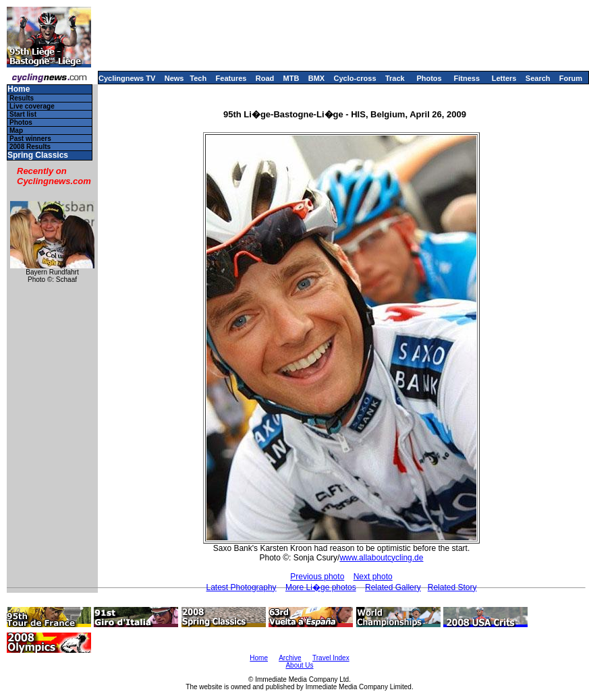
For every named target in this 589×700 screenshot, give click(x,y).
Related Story (452, 587)
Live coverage (32, 106)
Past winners (30, 139)
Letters (504, 78)
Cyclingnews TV (127, 78)
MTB (291, 78)
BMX (316, 78)
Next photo (373, 577)
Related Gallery (393, 587)
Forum (571, 78)
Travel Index (331, 658)
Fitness (467, 78)
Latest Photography (242, 587)
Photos (429, 78)
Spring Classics (38, 155)
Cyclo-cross (355, 78)
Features (231, 78)
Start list (23, 114)
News (174, 78)
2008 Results (30, 147)
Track (395, 78)
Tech (198, 78)
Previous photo (317, 577)
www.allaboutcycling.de (381, 558)
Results (22, 98)
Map (16, 130)
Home (19, 89)
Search (538, 78)
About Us (299, 665)
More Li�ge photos (321, 587)
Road (265, 78)
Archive (290, 658)
